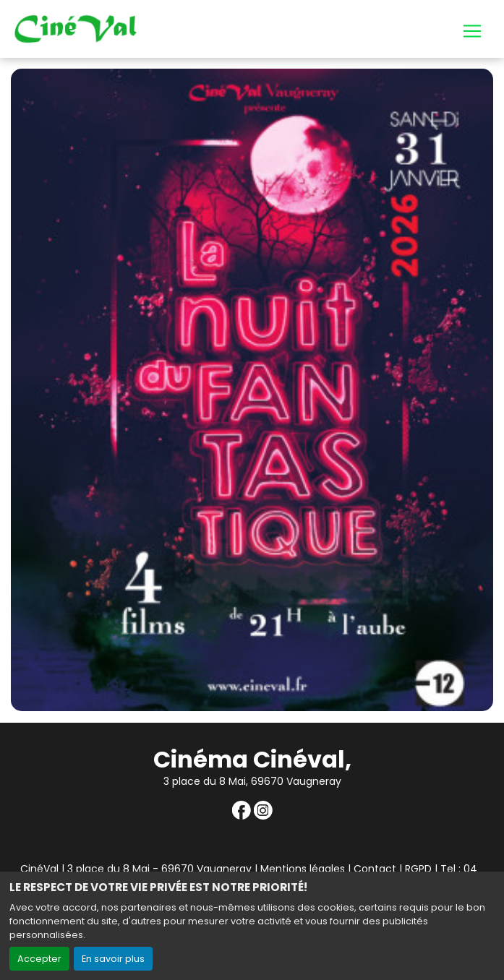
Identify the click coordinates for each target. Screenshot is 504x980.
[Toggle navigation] (472, 31)
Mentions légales (303, 869)
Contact (375, 869)
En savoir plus (113, 959)
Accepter (39, 959)
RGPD (418, 869)
